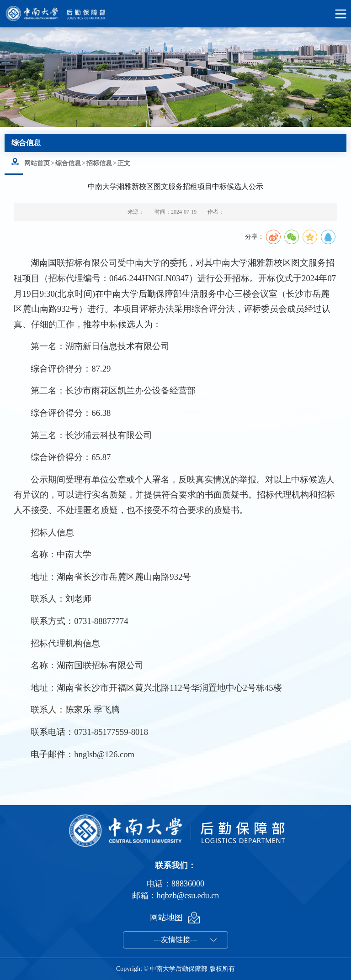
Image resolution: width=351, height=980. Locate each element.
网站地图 (166, 917)
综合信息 (68, 163)
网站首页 (37, 163)
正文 (124, 163)
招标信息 (99, 163)
